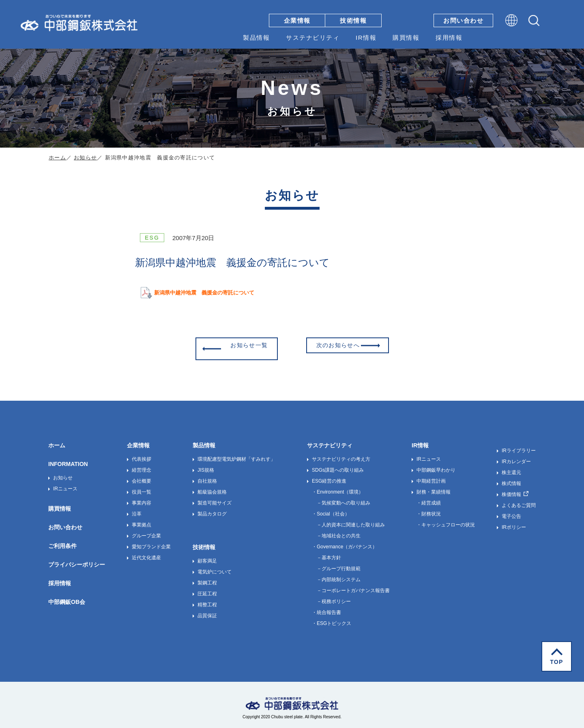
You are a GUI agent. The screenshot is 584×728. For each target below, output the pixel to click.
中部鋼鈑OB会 (67, 597)
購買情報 (406, 38)
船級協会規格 (212, 487)
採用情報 (449, 38)
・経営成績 (429, 498)
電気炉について (215, 567)
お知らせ (85, 158)
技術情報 (353, 20)
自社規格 (207, 476)
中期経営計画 (431, 476)
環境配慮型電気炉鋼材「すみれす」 (236, 454)
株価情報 (511, 489)
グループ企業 (146, 530)
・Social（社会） (331, 509)
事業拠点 (142, 520)
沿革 (137, 509)
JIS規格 (206, 465)
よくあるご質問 (519, 500)
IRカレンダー (516, 456)
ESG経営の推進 (329, 476)
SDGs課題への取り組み (338, 465)
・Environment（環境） (338, 487)
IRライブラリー (519, 445)
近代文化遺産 (146, 552)
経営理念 (142, 465)
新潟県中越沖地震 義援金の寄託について (212, 292)
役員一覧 (142, 487)
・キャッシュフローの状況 (446, 520)
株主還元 (511, 467)
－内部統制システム (339, 574)
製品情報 (256, 38)
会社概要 (142, 476)
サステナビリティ (313, 38)
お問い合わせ (463, 20)
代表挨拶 (142, 454)
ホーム (57, 158)
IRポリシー (514, 522)
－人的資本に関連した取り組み (351, 520)
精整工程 (207, 599)
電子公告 (511, 511)
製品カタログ (212, 509)
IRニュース (65, 483)
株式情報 (511, 478)
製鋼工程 (207, 578)
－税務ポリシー (334, 596)
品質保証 (207, 610)
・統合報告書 (326, 607)
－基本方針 (329, 552)
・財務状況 (429, 509)
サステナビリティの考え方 (341, 454)
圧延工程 (207, 588)
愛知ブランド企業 (151, 541)
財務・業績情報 (434, 487)
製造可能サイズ (215, 498)
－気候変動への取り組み (344, 498)
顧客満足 (207, 556)
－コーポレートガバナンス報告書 (353, 585)
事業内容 (142, 498)
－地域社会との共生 (339, 530)
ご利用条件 (62, 541)
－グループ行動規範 (339, 563)
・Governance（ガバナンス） (345, 541)
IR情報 (366, 38)
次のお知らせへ (342, 346)
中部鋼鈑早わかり (436, 465)
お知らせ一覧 (245, 346)
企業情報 (297, 20)
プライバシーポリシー (77, 559)
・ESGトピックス (332, 618)
